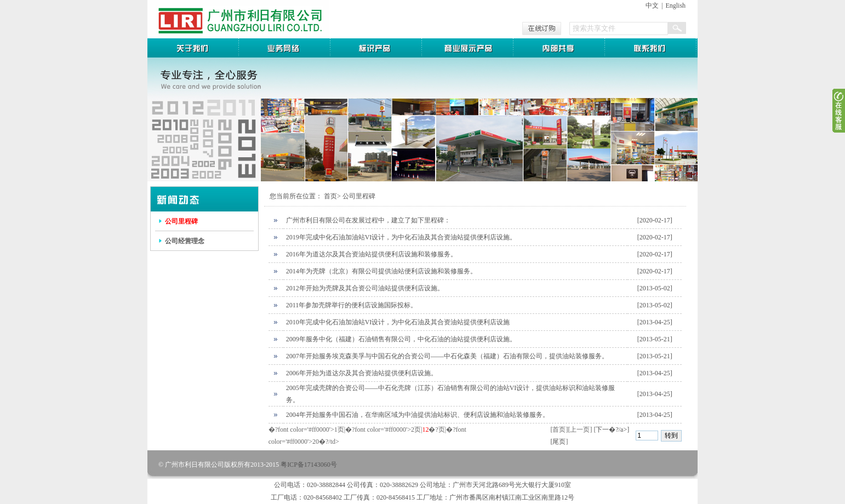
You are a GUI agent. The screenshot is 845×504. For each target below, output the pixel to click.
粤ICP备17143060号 (309, 465)
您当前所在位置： (296, 196)
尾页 (559, 442)
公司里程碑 (181, 221)
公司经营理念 (185, 241)
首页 (330, 196)
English (675, 5)
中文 (652, 5)
